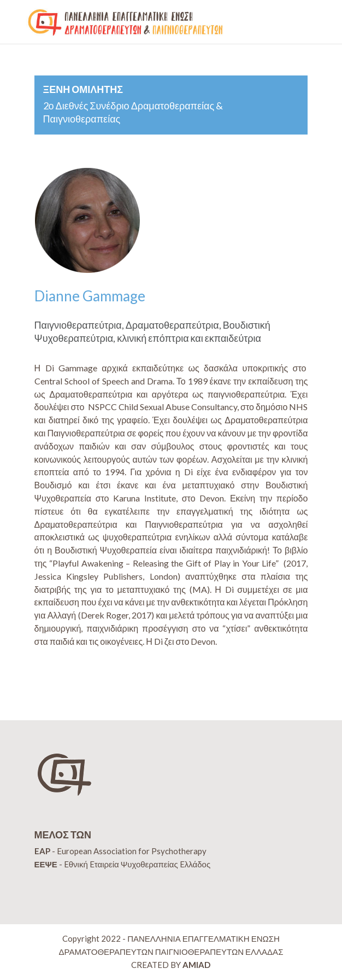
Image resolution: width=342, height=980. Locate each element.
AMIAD (196, 965)
